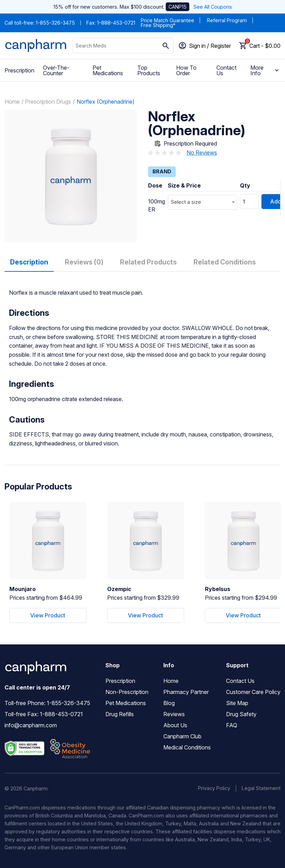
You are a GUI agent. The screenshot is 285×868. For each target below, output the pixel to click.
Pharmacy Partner (186, 692)
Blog (169, 703)
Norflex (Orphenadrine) (106, 102)
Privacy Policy (214, 788)
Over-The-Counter (56, 70)
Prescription (19, 70)
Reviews (174, 714)
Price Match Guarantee (167, 20)
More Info (266, 70)
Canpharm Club (182, 736)
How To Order (186, 70)
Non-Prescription (127, 692)
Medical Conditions (187, 747)
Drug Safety (241, 714)
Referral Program (227, 20)
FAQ (232, 725)
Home (12, 102)
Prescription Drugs (48, 102)
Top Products (149, 70)
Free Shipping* (158, 25)
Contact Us (226, 70)
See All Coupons (213, 7)
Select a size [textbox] (186, 202)
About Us (175, 725)
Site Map (237, 703)
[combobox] (202, 202)
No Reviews (202, 153)
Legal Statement (261, 788)
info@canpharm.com (31, 725)
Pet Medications (108, 70)
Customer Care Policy (253, 692)
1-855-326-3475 (55, 23)
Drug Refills (120, 714)
